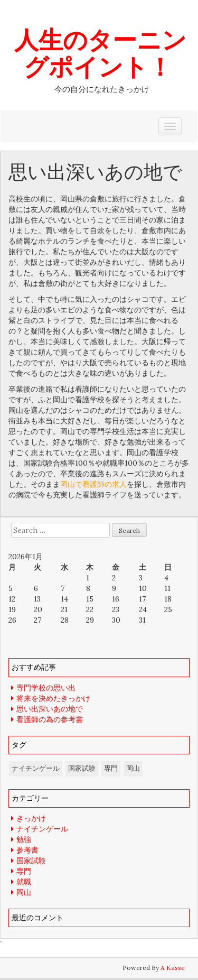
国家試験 (31, 861)
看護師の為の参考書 (50, 719)
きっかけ (31, 818)
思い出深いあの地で (50, 709)
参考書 (27, 850)
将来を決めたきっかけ (53, 698)
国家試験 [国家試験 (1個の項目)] (82, 768)
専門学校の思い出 (46, 688)
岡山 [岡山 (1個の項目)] (133, 768)
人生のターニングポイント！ (100, 53)
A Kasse (173, 968)
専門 (24, 871)
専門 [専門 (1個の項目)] (111, 768)
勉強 (24, 839)
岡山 (24, 892)
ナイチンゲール (42, 829)
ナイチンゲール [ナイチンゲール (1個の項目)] (36, 768)
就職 (24, 882)
